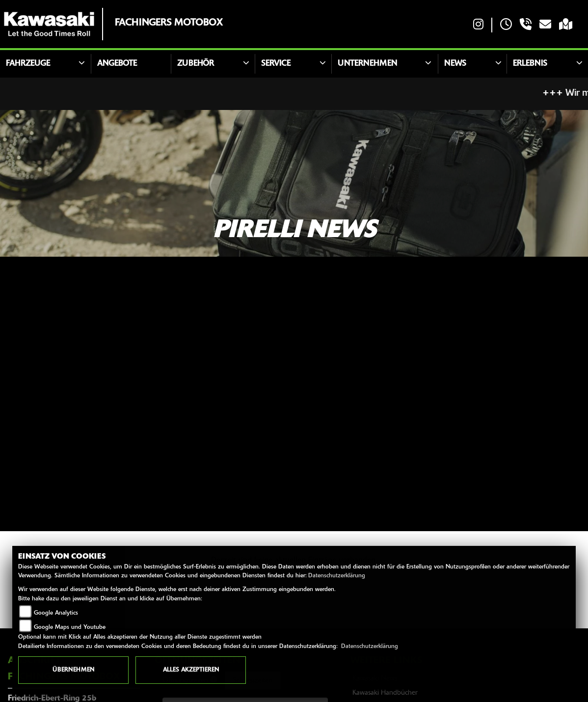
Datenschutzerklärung (337, 576)
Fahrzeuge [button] (28, 64)
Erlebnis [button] (530, 64)
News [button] (455, 64)
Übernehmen (73, 670)
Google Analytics (56, 613)
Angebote (117, 64)
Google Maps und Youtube (70, 627)
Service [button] (276, 64)
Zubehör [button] (196, 64)
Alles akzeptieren (191, 670)
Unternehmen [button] (367, 64)
